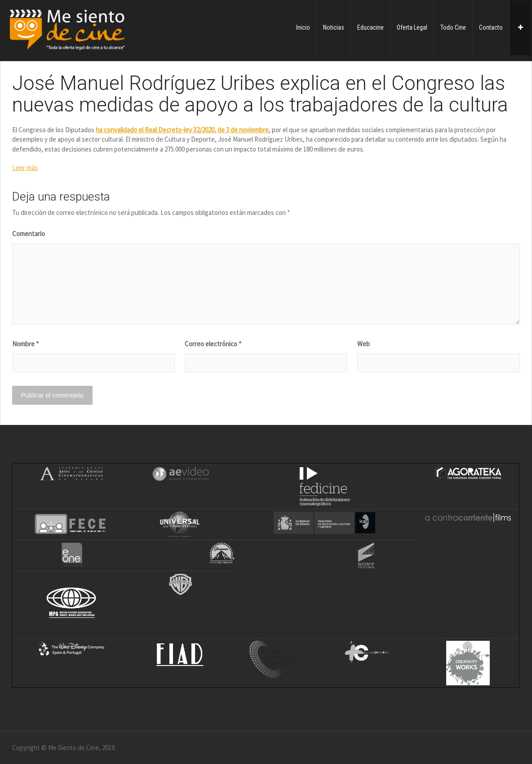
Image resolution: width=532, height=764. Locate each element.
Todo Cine (453, 27)
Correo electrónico (213, 344)
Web (364, 344)
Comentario (29, 234)
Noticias (334, 27)
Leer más (25, 168)
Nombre (25, 344)
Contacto (491, 27)
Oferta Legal (412, 27)
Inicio (303, 27)
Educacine (370, 27)
